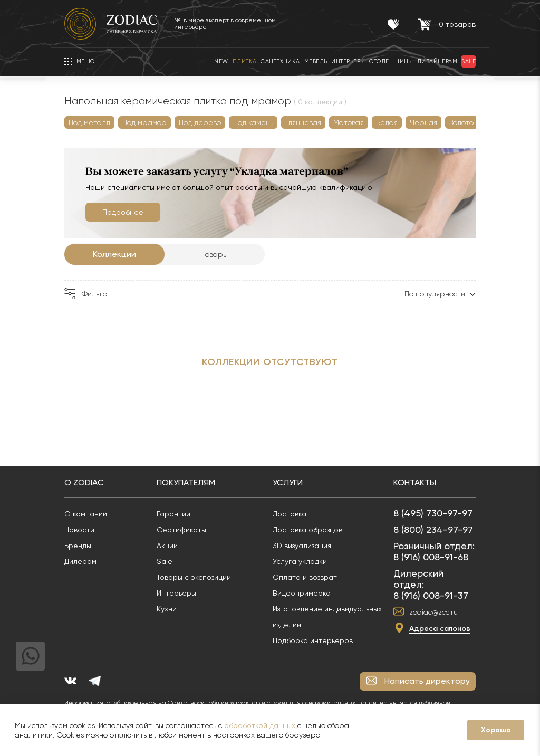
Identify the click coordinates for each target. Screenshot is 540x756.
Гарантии (173, 514)
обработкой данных (260, 725)
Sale (165, 561)
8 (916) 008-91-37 (431, 595)
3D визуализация (302, 546)
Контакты (415, 482)
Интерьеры (176, 593)
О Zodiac (84, 482)
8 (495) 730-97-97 (433, 513)
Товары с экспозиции (194, 577)
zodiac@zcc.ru (433, 612)
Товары (215, 254)
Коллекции (114, 254)
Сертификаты (181, 530)
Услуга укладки (300, 561)
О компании (86, 514)
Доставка (290, 514)
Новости (79, 530)
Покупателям (186, 482)
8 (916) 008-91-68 (431, 557)
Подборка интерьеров (313, 640)
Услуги (288, 482)
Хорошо (496, 730)
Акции (167, 546)
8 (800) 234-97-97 (433, 529)
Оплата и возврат (305, 577)
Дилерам (80, 561)
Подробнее (123, 212)
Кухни (167, 609)
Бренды (78, 546)
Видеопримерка (302, 593)
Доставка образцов (307, 530)
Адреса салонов (440, 629)
